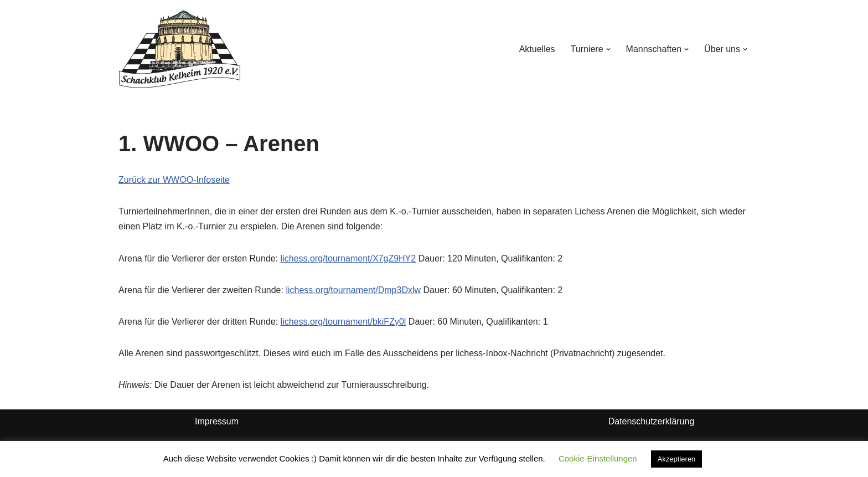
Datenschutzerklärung (652, 421)
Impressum (217, 421)
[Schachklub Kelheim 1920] (180, 49)
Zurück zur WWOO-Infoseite (174, 180)
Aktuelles (537, 49)
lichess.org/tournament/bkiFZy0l (343, 322)
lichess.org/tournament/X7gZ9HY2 (348, 258)
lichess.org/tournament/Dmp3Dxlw (353, 290)
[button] (608, 49)
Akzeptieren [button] (677, 459)
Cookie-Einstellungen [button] (598, 458)
